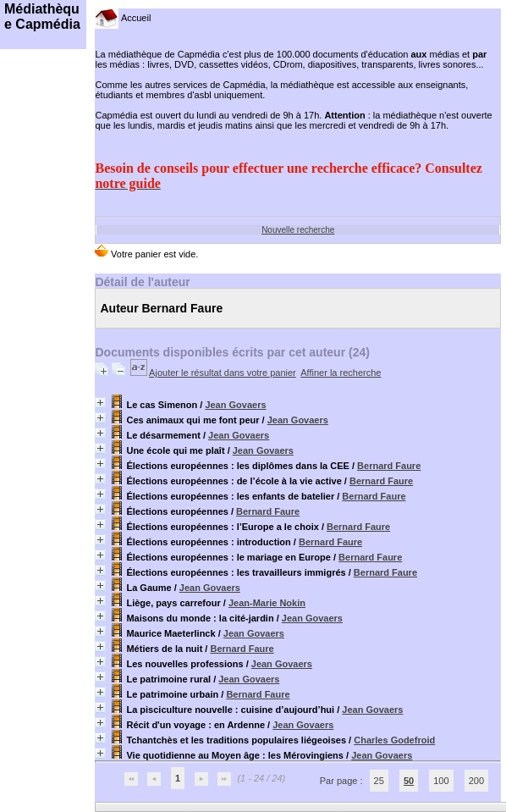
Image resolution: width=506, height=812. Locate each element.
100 (441, 781)
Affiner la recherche (341, 373)
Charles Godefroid (394, 740)
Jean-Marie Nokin (267, 603)
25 (379, 781)
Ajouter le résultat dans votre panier (223, 373)
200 (476, 781)
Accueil (123, 18)
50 (409, 781)
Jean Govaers (235, 405)
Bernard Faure (389, 466)
